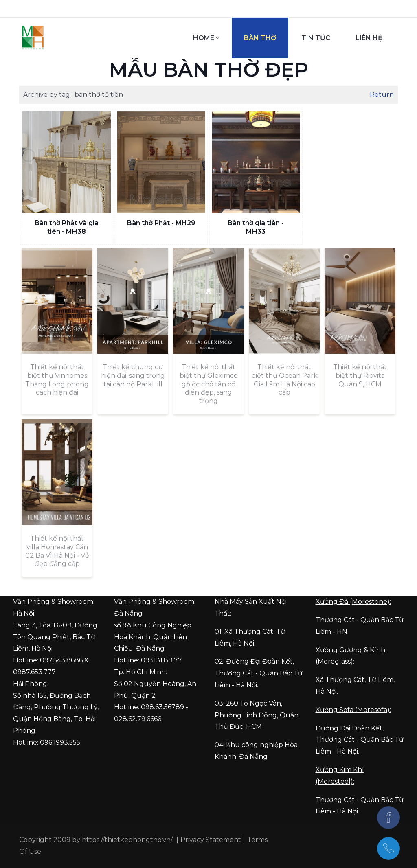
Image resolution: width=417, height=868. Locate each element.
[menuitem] (206, 38)
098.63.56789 (162, 707)
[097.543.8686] (388, 848)
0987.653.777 (34, 672)
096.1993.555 (60, 742)
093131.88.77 (161, 660)
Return (382, 95)
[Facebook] (388, 818)
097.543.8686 (61, 660)
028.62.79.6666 (138, 719)
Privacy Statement (211, 840)
